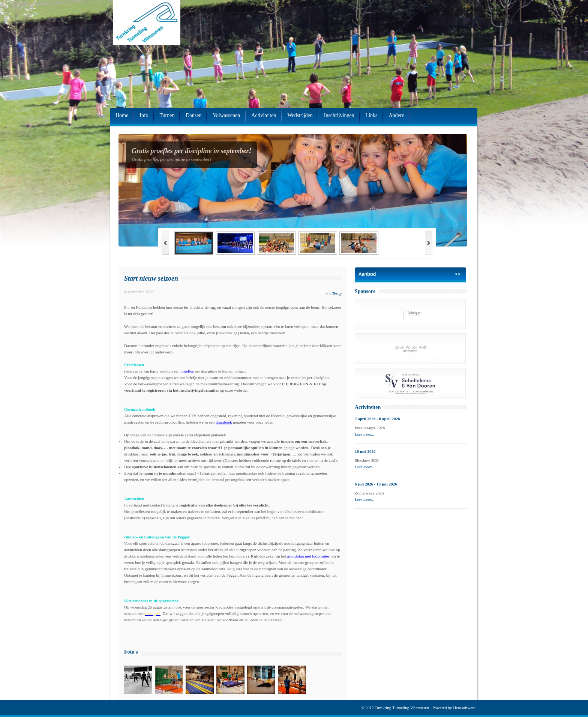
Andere (397, 115)
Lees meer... (364, 434)
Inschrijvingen (339, 115)
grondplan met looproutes (309, 556)
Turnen (167, 115)
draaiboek (224, 422)
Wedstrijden (300, 115)
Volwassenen (226, 115)
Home (122, 115)
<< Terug (334, 293)
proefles (187, 371)
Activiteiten (264, 115)
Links (372, 115)
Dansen (193, 115)
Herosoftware (464, 708)
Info (144, 115)
